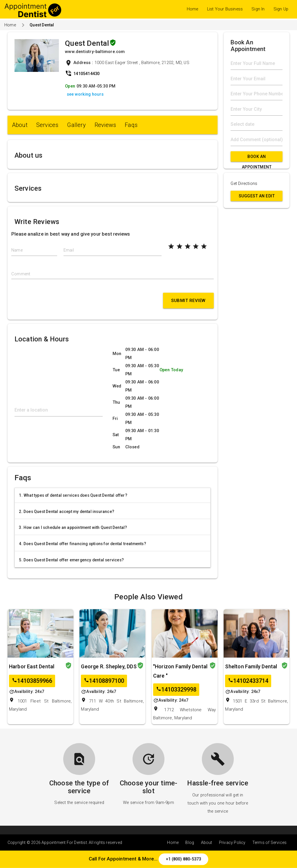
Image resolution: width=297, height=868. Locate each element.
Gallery (76, 125)
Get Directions (244, 184)
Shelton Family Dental (251, 666)
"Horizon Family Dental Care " (180, 671)
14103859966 (32, 681)
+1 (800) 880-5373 (183, 859)
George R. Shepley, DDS (109, 666)
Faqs (131, 125)
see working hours (85, 94)
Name (17, 250)
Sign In (258, 9)
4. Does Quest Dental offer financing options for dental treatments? (82, 544)
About (20, 125)
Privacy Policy (232, 842)
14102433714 (248, 681)
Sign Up (281, 9)
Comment (21, 274)
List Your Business (225, 9)
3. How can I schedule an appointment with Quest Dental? (73, 527)
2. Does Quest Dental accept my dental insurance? (67, 512)
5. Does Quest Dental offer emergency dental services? (71, 560)
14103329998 (176, 690)
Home (193, 9)
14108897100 (104, 681)
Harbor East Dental (32, 666)
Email (69, 250)
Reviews (105, 125)
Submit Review (188, 301)
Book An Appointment (257, 158)
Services (47, 125)
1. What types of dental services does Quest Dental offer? (73, 495)
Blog (190, 842)
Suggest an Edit (257, 196)
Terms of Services (269, 842)
